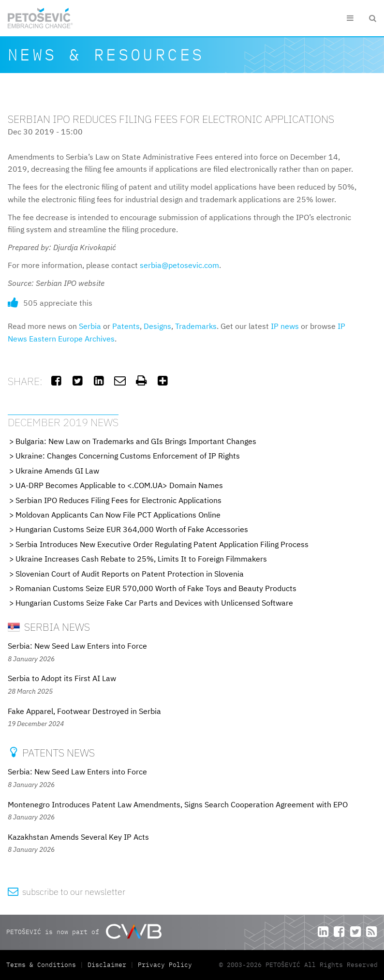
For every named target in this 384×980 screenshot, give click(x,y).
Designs (157, 326)
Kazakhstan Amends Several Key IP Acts (78, 837)
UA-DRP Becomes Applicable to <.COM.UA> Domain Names (119, 485)
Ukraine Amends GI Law (57, 471)
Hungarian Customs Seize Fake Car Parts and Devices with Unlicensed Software (154, 603)
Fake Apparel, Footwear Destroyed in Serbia (84, 711)
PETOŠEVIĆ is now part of (84, 931)
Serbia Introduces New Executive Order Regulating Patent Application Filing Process (162, 544)
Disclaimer (107, 965)
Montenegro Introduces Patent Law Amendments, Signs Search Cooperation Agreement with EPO (178, 804)
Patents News (51, 752)
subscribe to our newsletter (66, 892)
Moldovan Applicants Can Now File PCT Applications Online (118, 515)
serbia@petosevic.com (179, 265)
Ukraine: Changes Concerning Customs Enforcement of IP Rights (128, 456)
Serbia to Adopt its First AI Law (62, 678)
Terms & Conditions (43, 965)
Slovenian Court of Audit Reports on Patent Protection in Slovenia (130, 574)
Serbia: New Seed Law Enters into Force (77, 646)
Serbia (90, 326)
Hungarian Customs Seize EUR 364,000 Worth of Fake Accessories (132, 529)
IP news (285, 326)
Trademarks (196, 326)
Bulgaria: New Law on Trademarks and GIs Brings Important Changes (136, 441)
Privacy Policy (165, 965)
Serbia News (49, 627)
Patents (126, 326)
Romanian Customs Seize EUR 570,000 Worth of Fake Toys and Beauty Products (156, 588)
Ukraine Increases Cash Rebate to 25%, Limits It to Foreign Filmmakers (141, 559)
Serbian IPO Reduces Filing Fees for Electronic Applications (118, 500)
